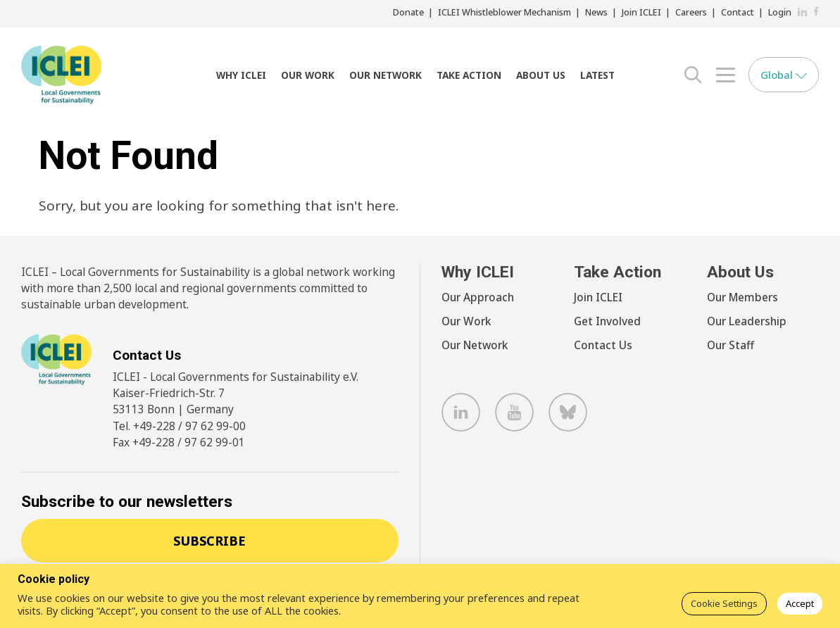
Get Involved (607, 321)
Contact (738, 12)
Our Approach (478, 297)
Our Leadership (747, 321)
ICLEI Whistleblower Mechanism (504, 12)
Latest (597, 75)
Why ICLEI (241, 75)
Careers (691, 12)
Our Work (308, 75)
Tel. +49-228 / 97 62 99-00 (179, 426)
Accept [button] (800, 603)
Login (780, 12)
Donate (408, 12)
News (596, 12)
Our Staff (731, 345)
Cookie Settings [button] (724, 603)
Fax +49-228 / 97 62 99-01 (179, 442)
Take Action (469, 75)
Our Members (742, 297)
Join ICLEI (641, 12)
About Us (541, 75)
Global (784, 75)
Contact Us (603, 345)
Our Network (385, 75)
